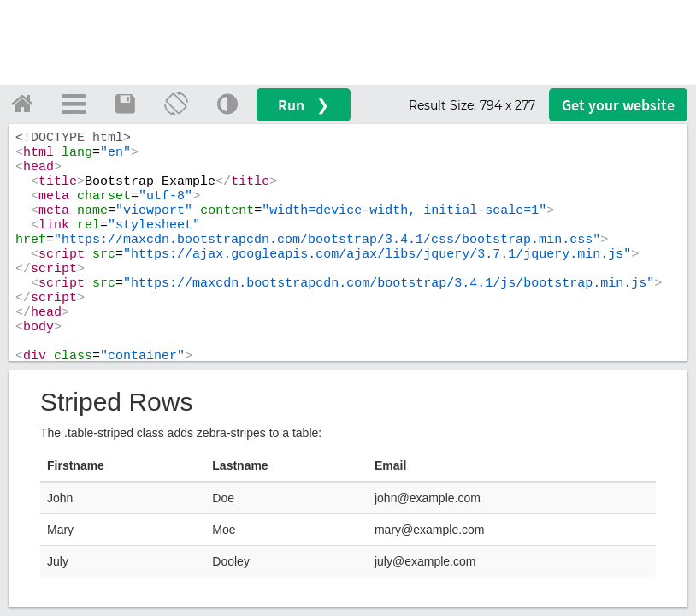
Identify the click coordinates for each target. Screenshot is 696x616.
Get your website (618, 105)
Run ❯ (304, 105)
